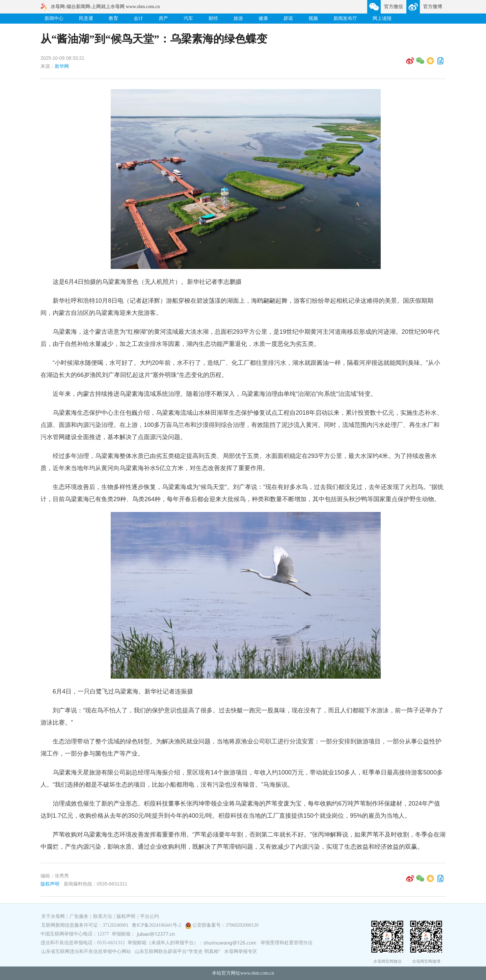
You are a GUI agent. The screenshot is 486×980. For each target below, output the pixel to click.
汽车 (188, 18)
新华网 (62, 66)
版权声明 (50, 884)
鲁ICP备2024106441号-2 (157, 925)
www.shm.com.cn (257, 973)
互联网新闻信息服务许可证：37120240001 (85, 925)
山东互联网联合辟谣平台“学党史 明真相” (178, 951)
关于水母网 (54, 916)
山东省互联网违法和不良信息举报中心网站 (86, 951)
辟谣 (288, 18)
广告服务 (79, 916)
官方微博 (433, 7)
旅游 (238, 18)
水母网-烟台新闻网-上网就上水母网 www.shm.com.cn (105, 7)
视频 (313, 18)
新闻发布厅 (345, 18)
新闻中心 (54, 18)
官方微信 (394, 7)
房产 (163, 18)
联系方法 (103, 916)
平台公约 (150, 916)
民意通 (86, 18)
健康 (263, 18)
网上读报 (382, 18)
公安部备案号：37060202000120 (225, 925)
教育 (113, 18)
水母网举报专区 (241, 951)
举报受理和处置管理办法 (287, 943)
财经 (213, 18)
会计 (138, 18)
